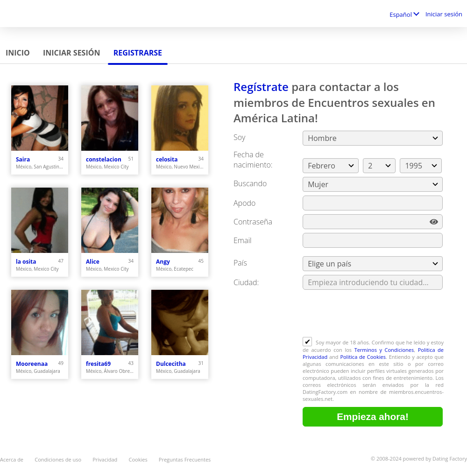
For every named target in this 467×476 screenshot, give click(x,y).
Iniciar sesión (444, 14)
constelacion (104, 159)
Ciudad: (246, 282)
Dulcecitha (171, 364)
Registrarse (138, 53)
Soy (239, 137)
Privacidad (105, 459)
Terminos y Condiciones (384, 350)
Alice (93, 262)
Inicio (18, 53)
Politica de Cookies (363, 357)
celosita (167, 159)
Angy (163, 262)
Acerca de (12, 459)
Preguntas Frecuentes (185, 459)
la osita (26, 262)
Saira (23, 159)
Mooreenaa (32, 364)
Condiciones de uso (58, 459)
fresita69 (98, 364)
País (240, 263)
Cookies (138, 459)
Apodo (244, 203)
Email (243, 240)
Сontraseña (253, 222)
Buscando (250, 183)
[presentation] (374, 314)
